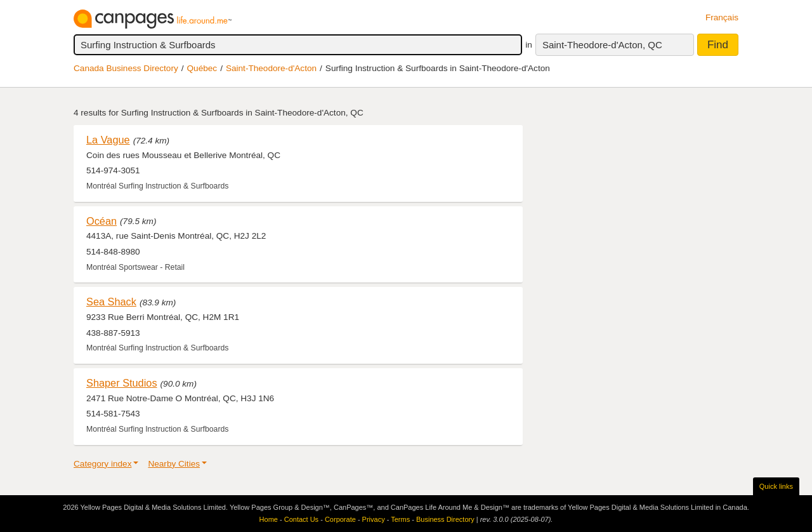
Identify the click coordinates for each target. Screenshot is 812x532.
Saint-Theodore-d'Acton (271, 68)
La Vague (108, 140)
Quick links (776, 486)
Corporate (340, 519)
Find (718, 45)
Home (269, 519)
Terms (400, 519)
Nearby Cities (174, 464)
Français (722, 17)
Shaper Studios (122, 383)
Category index (102, 464)
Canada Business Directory (126, 68)
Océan (101, 221)
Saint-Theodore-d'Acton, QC (602, 45)
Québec (202, 68)
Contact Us (301, 519)
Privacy (374, 519)
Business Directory (445, 519)
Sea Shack (111, 302)
